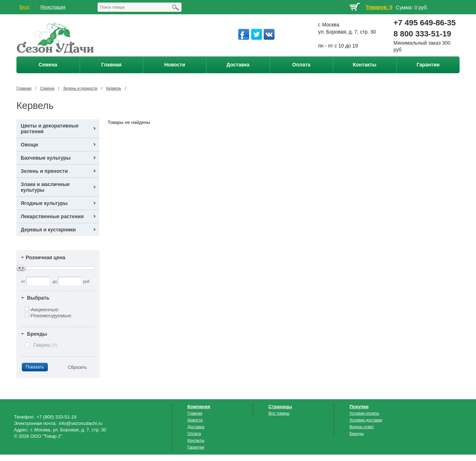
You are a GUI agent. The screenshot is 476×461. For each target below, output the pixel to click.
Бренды (37, 334)
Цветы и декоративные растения (50, 129)
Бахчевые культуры (46, 158)
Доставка (196, 427)
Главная (24, 88)
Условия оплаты (364, 413)
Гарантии (196, 447)
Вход (24, 7)
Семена (47, 88)
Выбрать (38, 298)
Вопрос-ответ (362, 427)
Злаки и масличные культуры (45, 187)
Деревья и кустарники (48, 230)
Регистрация (53, 7)
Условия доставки (366, 420)
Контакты (196, 440)
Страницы (280, 407)
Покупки (359, 407)
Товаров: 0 (379, 7)
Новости (195, 420)
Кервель (114, 88)
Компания (199, 407)
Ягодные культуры (44, 203)
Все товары (279, 413)
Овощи (29, 145)
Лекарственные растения (52, 216)
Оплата (194, 434)
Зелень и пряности (80, 88)
